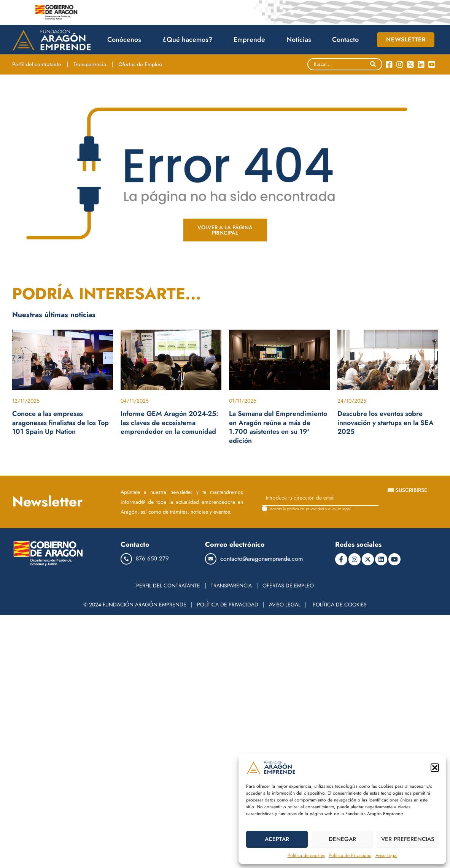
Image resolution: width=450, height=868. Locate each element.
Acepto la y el (312, 509)
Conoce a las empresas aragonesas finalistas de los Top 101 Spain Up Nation (60, 423)
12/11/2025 (26, 401)
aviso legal (341, 509)
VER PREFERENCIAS (408, 839)
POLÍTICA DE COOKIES (340, 605)
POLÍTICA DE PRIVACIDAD (228, 605)
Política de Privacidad (350, 855)
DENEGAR (342, 839)
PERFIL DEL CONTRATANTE (168, 586)
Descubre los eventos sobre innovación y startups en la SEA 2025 (386, 423)
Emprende (251, 40)
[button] (435, 768)
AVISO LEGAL (285, 605)
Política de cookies (306, 855)
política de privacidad (305, 509)
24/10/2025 (352, 401)
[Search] (373, 64)
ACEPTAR (277, 839)
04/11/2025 (135, 401)
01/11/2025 (243, 401)
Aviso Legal (386, 855)
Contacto (345, 40)
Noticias (301, 40)
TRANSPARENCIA (231, 586)
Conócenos (126, 40)
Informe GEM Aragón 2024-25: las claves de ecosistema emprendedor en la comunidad (169, 423)
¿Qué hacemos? (189, 40)
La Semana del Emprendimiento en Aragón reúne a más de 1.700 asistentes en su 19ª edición (278, 427)
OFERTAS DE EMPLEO (288, 586)
